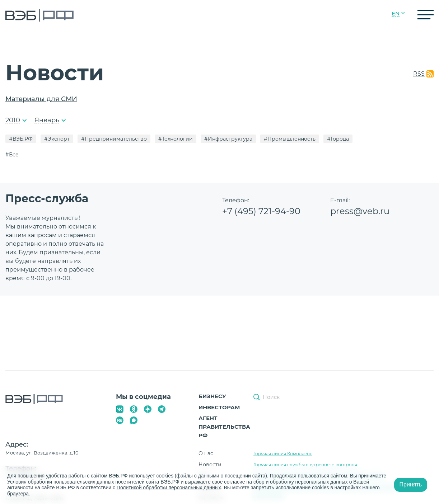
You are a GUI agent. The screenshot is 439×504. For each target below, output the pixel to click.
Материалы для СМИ (41, 99)
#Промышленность (290, 139)
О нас (206, 453)
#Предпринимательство (114, 139)
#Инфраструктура (228, 139)
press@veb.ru (360, 211)
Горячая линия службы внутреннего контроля (305, 465)
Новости (210, 465)
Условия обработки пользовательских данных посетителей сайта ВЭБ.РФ (93, 482)
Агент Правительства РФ (224, 427)
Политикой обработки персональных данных (169, 487)
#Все (12, 155)
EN (396, 14)
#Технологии (176, 139)
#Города (338, 139)
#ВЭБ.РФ (21, 139)
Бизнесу (212, 396)
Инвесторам (219, 407)
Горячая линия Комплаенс (283, 454)
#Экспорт (57, 139)
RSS (419, 74)
